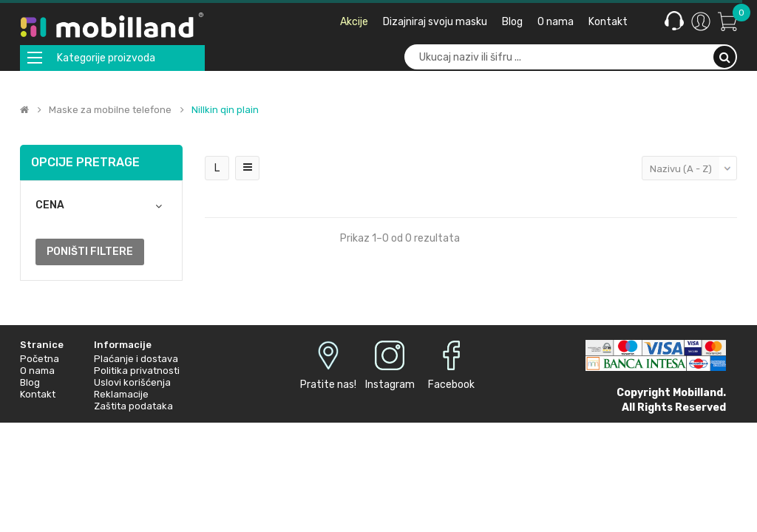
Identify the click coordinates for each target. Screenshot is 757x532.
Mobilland (698, 393)
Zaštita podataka (133, 406)
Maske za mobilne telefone (110, 110)
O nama (37, 371)
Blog (30, 382)
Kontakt (38, 394)
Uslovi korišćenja (132, 382)
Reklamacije (121, 394)
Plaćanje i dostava (136, 359)
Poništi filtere (90, 252)
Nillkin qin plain (225, 110)
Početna (40, 359)
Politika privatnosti (137, 371)
